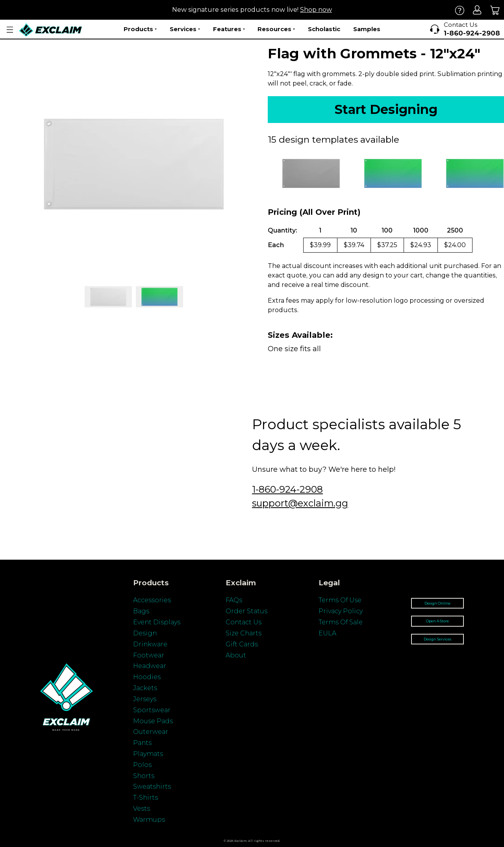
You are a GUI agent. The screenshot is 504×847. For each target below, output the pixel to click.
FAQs (234, 600)
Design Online (437, 603)
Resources (276, 29)
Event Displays (157, 622)
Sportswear (152, 710)
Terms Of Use (340, 600)
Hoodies (147, 677)
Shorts (144, 776)
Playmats (148, 754)
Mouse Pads (153, 721)
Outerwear (151, 732)
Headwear (150, 666)
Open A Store (437, 621)
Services (185, 29)
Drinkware (150, 644)
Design (145, 633)
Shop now (316, 10)
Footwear (149, 655)
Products (140, 29)
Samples (367, 29)
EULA (327, 633)
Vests (142, 809)
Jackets (145, 688)
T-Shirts (145, 798)
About (236, 655)
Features (229, 29)
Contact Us (244, 622)
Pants (142, 743)
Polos (142, 765)
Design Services (437, 639)
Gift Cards (242, 644)
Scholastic (324, 29)
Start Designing (386, 109)
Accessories (152, 600)
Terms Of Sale (341, 622)
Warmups (149, 820)
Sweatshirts (152, 786)
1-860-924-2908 (287, 489)
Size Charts (244, 633)
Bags (141, 611)
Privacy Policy (341, 611)
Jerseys (145, 699)
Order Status (246, 611)
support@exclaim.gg (300, 503)
